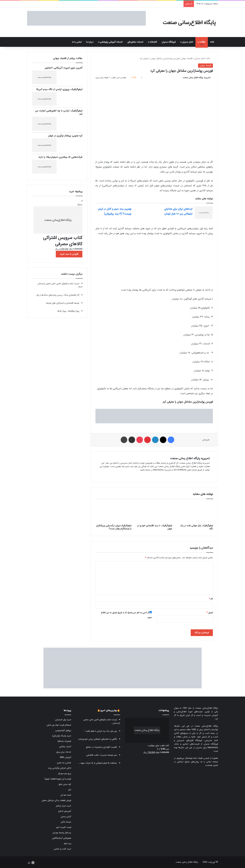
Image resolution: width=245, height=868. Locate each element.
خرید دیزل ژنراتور (63, 806)
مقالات (202, 42)
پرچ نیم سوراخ (65, 773)
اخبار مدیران (188, 42)
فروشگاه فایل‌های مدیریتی (189, 740)
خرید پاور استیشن (63, 720)
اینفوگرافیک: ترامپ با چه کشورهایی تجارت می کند (59, 112)
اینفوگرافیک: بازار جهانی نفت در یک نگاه (197, 527)
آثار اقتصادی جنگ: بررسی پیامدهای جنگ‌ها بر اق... (57, 295)
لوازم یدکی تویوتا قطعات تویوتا (58, 779)
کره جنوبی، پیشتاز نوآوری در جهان (65, 136)
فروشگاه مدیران (169, 42)
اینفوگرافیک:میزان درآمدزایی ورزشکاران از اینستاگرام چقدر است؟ (114, 527)
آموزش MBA (65, 757)
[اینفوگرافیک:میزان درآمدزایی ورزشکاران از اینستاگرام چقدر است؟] (113, 512)
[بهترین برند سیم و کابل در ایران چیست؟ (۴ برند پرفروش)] (143, 213)
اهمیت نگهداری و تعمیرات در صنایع (101, 747)
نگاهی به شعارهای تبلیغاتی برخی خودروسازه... (97, 739)
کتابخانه (153, 42)
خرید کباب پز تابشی (62, 849)
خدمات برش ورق (64, 752)
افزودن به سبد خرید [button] (69, 254)
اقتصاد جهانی (187, 58)
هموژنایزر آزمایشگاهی (62, 838)
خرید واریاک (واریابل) (62, 736)
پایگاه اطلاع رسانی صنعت (187, 862)
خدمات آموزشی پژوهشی (111, 42)
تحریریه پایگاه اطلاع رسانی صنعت (197, 78)
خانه (213, 42)
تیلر (70, 790)
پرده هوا (68, 843)
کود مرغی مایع (65, 784)
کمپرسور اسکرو (65, 811)
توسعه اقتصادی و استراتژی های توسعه (63, 303)
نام (211, 599)
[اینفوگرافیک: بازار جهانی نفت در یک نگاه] (195, 512)
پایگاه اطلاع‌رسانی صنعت (207, 708)
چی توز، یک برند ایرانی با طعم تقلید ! (101, 731)
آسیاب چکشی (65, 747)
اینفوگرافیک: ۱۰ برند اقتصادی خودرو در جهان (155, 527)
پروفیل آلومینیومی (63, 730)
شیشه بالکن (66, 822)
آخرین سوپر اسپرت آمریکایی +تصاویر (64, 68)
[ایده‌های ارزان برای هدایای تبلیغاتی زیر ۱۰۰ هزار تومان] (204, 213)
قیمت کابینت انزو (64, 827)
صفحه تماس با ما (209, 762)
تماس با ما (77, 42)
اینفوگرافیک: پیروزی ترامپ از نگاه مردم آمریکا (59, 89)
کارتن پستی (66, 817)
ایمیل (210, 613)
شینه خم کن (66, 795)
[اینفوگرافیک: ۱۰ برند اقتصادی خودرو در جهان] (154, 512)
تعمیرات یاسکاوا (64, 741)
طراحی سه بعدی (64, 763)
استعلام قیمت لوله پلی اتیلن (59, 725)
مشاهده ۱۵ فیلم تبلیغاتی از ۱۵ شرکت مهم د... (97, 763)
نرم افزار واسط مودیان (62, 833)
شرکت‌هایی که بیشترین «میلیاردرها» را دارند (60, 157)
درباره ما (90, 42)
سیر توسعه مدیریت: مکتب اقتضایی (102, 755)
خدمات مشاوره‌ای (135, 42)
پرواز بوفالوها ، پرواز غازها (68, 311)
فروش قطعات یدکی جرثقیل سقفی (56, 800)
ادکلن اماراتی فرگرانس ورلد (59, 768)
